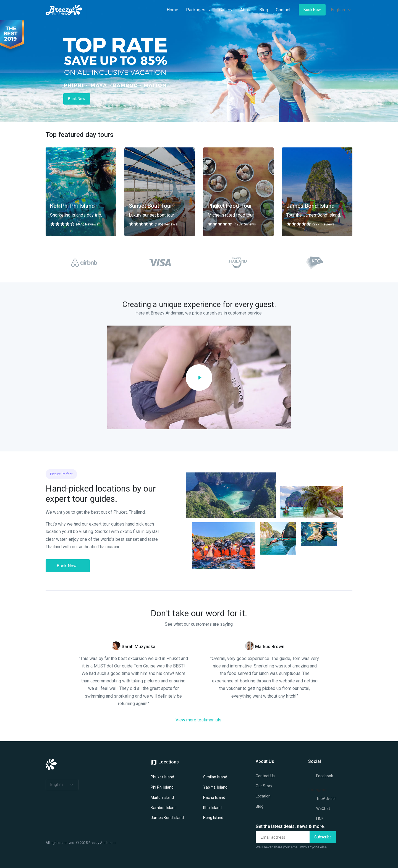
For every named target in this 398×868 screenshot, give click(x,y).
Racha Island (214, 797)
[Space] (66, 10)
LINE (316, 819)
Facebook (321, 776)
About (240, 10)
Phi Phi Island (162, 787)
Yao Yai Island (215, 787)
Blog (258, 10)
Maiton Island (162, 797)
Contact (277, 10)
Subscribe (323, 837)
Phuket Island (162, 777)
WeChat (319, 809)
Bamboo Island (164, 808)
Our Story (264, 786)
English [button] (338, 10)
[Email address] (283, 837)
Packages (193, 10)
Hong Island (213, 818)
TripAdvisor (322, 799)
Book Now (67, 566)
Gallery (220, 10)
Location (263, 796)
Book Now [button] (306, 10)
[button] (62, 785)
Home (166, 10)
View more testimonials (198, 720)
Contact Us (265, 776)
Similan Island (215, 777)
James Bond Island (167, 818)
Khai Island (212, 808)
